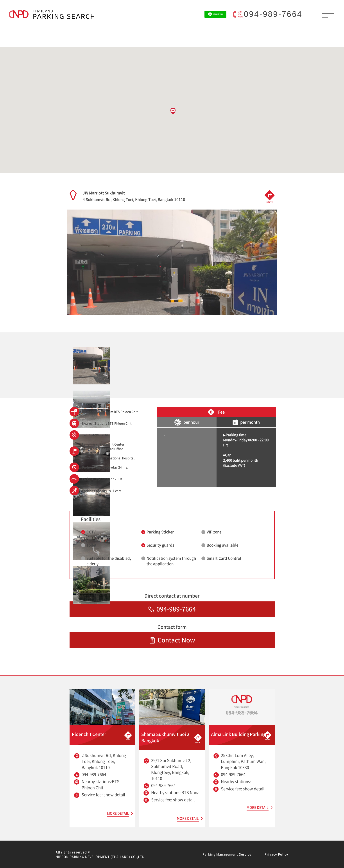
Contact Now (172, 640)
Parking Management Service (227, 854)
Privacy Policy (276, 854)
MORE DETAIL (118, 813)
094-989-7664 (273, 14)
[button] (173, 111)
